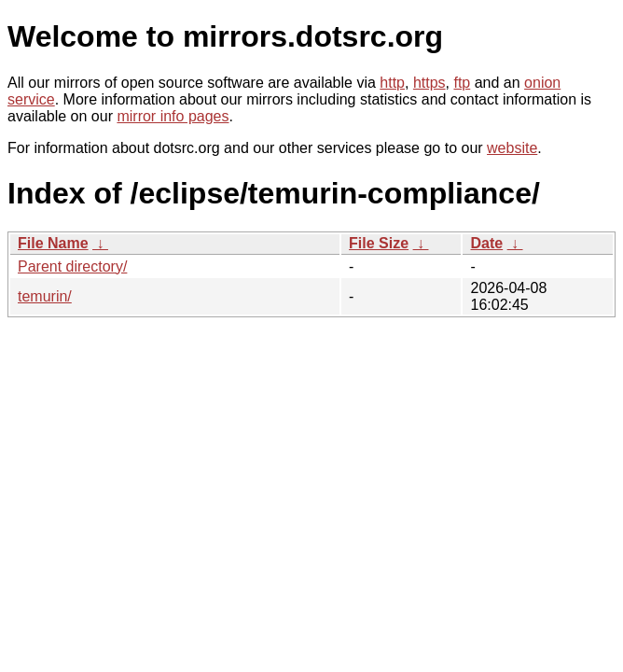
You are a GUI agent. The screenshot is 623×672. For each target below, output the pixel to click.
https (429, 83)
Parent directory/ (72, 266)
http (392, 83)
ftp (462, 83)
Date (486, 243)
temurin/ (45, 296)
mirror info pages (173, 116)
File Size (379, 243)
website (512, 148)
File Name (53, 243)
